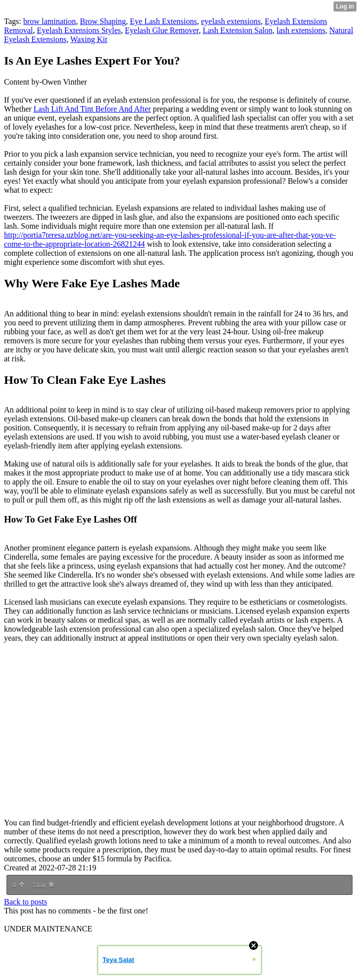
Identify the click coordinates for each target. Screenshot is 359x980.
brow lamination (49, 21)
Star (43, 885)
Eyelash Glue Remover (162, 30)
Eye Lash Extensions (163, 21)
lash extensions (301, 30)
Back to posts (25, 902)
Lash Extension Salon (238, 30)
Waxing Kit (89, 39)
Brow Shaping (103, 21)
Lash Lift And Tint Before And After (92, 109)
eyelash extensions (231, 21)
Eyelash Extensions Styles (79, 30)
